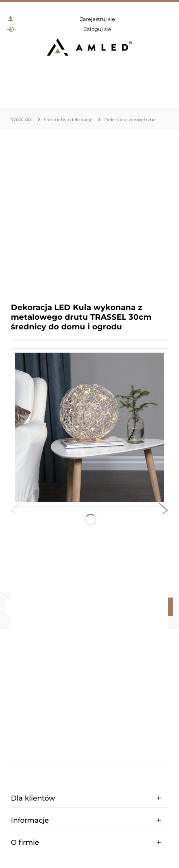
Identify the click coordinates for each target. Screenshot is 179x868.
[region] (89, 211)
